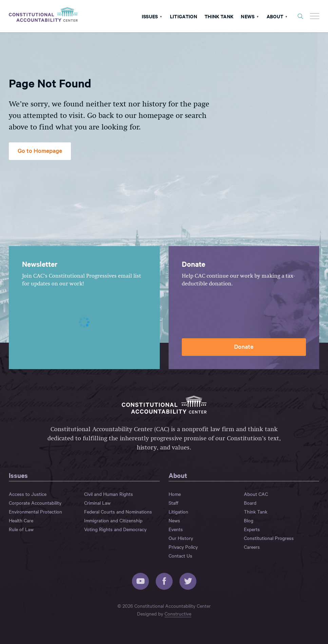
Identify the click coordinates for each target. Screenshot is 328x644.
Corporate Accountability (35, 503)
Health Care (21, 520)
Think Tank (219, 16)
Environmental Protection (35, 511)
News (248, 16)
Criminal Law (97, 503)
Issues (150, 16)
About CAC (256, 494)
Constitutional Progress (269, 538)
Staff (173, 503)
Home (175, 494)
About (275, 16)
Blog (249, 520)
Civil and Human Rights (109, 494)
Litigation (184, 16)
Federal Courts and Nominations (118, 511)
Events (176, 529)
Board (250, 503)
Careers (252, 547)
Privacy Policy (183, 547)
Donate (244, 346)
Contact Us (180, 556)
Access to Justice (28, 494)
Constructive (178, 613)
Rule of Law (21, 529)
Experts (252, 529)
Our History (181, 538)
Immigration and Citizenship (113, 520)
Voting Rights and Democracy (115, 529)
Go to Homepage (40, 150)
